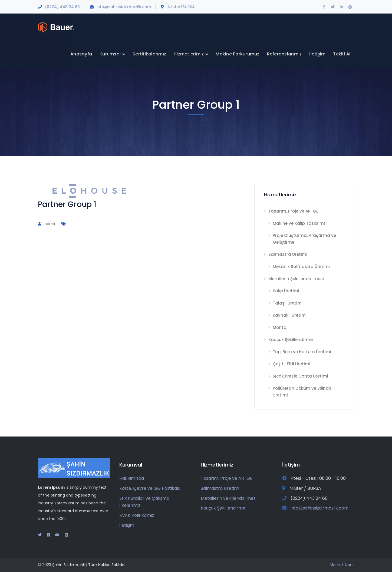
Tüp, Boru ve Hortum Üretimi (302, 352)
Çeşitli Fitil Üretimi (291, 364)
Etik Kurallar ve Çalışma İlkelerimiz (144, 502)
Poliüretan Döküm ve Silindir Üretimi (302, 392)
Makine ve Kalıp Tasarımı (299, 223)
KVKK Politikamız (137, 515)
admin (50, 224)
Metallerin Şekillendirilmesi (296, 279)
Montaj (280, 327)
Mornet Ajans (342, 565)
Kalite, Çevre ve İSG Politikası (150, 488)
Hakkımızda (132, 478)
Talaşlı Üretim (287, 303)
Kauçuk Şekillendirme (291, 340)
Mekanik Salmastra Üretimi (301, 267)
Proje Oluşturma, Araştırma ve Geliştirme (304, 239)
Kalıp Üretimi (286, 291)
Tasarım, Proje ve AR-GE (293, 211)
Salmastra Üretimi (288, 254)
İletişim (127, 525)
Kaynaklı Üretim (289, 315)
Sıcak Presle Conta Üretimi (300, 376)
